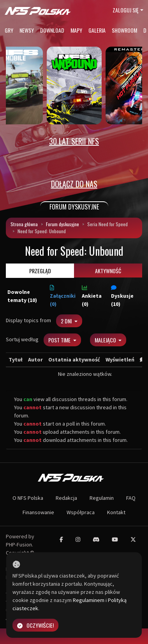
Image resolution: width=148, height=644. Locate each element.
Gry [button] (9, 30)
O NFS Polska (28, 498)
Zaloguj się (126, 10)
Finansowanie (38, 512)
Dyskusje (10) (122, 296)
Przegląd (40, 271)
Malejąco (106, 340)
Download (52, 30)
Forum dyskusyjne (63, 224)
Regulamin (102, 498)
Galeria (97, 30)
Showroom (124, 30)
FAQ (131, 498)
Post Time (60, 340)
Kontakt (116, 512)
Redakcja (66, 498)
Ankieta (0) (92, 296)
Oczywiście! (35, 625)
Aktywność (108, 271)
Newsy (27, 30)
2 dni (67, 321)
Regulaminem (89, 600)
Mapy (76, 30)
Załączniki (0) (63, 296)
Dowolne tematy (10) (22, 296)
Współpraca (81, 512)
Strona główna (24, 224)
